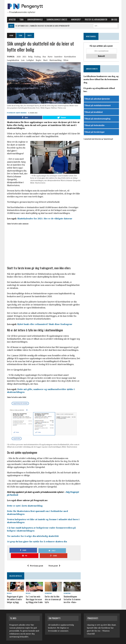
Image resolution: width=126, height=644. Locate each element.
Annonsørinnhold (34, 20)
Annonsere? (75, 20)
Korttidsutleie (69, 57)
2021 (24, 57)
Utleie (65, 60)
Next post (54, 561)
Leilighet (29, 60)
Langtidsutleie (12, 60)
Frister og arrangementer (95, 20)
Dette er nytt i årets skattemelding (24, 507)
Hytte (49, 57)
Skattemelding (55, 60)
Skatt (45, 60)
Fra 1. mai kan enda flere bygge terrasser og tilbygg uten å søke (34, 595)
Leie (22, 60)
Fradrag (37, 57)
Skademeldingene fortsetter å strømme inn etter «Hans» (72, 595)
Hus (43, 57)
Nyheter (12, 20)
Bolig (30, 57)
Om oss (113, 20)
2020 (18, 57)
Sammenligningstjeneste (56, 20)
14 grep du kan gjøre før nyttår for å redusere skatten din (36, 542)
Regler (38, 60)
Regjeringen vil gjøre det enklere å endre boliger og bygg (14, 595)
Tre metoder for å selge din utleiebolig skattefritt (32, 537)
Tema (21, 20)
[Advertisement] (44, 245)
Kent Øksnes (21, 113)
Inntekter (58, 57)
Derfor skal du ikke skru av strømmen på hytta (53, 595)
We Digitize (62, 623)
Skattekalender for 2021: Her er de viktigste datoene (44, 219)
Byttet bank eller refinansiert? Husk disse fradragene (44, 325)
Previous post (35, 561)
